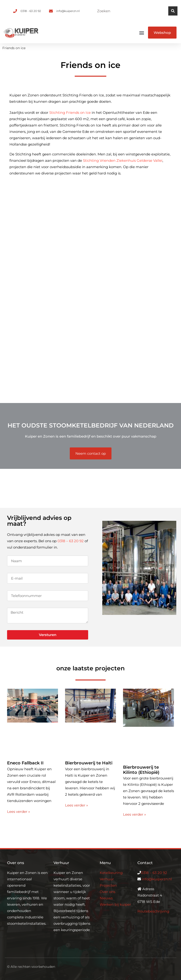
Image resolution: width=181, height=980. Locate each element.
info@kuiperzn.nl (157, 879)
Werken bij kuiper (115, 904)
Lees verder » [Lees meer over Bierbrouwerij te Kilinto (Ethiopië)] (134, 814)
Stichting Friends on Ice (70, 113)
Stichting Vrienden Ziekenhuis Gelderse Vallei (123, 160)
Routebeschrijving (153, 911)
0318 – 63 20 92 (71, 541)
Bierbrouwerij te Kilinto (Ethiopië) (141, 770)
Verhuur (107, 879)
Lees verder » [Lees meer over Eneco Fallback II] (19, 812)
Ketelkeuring (111, 873)
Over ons (107, 892)
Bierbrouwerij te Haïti (89, 763)
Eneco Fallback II (25, 763)
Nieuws (106, 898)
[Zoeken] (173, 11)
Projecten (108, 885)
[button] (142, 33)
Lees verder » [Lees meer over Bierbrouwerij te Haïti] (76, 805)
